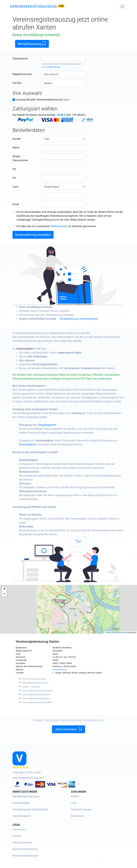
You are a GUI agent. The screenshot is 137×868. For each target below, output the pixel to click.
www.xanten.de (60, 670)
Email (16, 204)
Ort (14, 178)
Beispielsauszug (32, 44)
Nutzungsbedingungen (25, 856)
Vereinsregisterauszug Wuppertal (37, 691)
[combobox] (64, 59)
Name (16, 148)
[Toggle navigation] (122, 7)
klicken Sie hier (54, 67)
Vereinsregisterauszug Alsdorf (36, 698)
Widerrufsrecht (59, 226)
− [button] (4, 594)
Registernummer (22, 74)
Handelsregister (22, 816)
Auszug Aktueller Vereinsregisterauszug (43, 100)
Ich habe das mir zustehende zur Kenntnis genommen (56, 226)
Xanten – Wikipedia (31, 687)
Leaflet (108, 632)
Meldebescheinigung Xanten (35, 683)
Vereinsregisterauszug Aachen (36, 695)
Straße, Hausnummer (20, 158)
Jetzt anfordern (68, 735)
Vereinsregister (31, 349)
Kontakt (17, 836)
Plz (14, 169)
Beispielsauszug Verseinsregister (85, 319)
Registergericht (54, 425)
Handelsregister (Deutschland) (30, 809)
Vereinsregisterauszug (34, 7)
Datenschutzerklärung (25, 849)
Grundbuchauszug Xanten (34, 679)
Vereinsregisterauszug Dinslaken (37, 702)
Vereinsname (20, 59)
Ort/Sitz (17, 83)
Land (15, 187)
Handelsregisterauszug (70, 64)
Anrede (17, 139)
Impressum (19, 829)
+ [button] (4, 589)
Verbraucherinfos (22, 843)
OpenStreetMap (120, 632)
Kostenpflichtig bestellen (33, 235)
